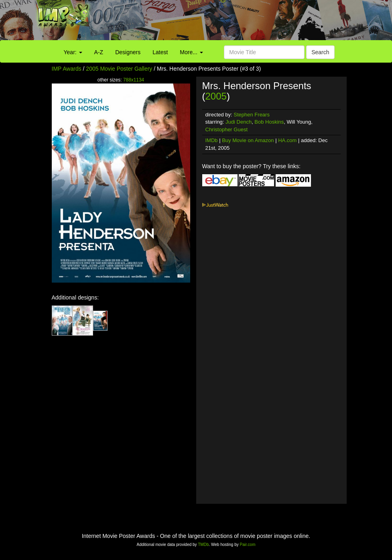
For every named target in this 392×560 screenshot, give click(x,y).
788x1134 (134, 80)
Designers (128, 52)
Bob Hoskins (269, 122)
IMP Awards (67, 69)
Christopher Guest (227, 129)
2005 (216, 96)
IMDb (212, 140)
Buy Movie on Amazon (248, 140)
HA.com (287, 140)
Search (320, 52)
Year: (73, 52)
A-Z (99, 52)
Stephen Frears (252, 115)
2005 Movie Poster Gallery (119, 69)
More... (191, 52)
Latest (160, 52)
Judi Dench (239, 122)
